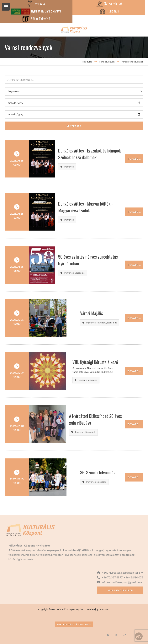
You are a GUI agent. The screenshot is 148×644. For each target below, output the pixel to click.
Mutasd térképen (120, 590)
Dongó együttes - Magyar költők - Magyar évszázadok (96, 207)
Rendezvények (107, 62)
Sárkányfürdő (109, 3)
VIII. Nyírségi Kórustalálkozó (92, 362)
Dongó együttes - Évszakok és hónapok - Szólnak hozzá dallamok (97, 154)
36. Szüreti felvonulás (87, 472)
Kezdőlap (87, 62)
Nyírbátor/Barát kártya (36, 11)
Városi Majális (81, 313)
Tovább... (134, 159)
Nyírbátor (36, 3)
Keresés (74, 126)
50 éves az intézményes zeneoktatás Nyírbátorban (90, 260)
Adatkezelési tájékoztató (74, 624)
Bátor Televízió (36, 19)
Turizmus (109, 11)
